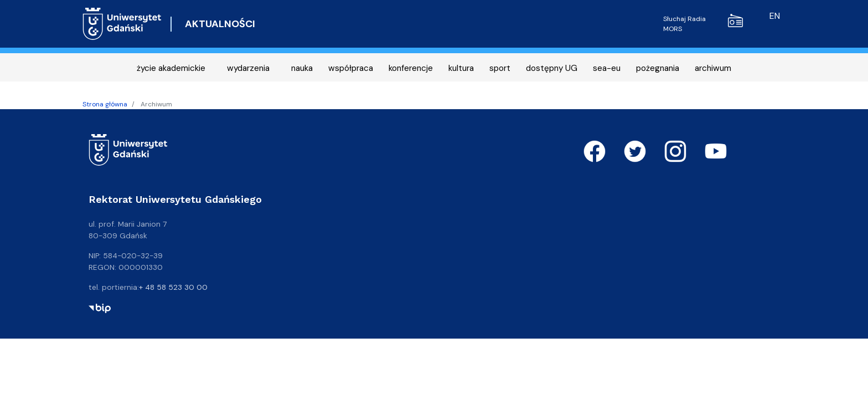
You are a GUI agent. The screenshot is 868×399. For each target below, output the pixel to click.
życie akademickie (171, 68)
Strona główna (105, 104)
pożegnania (658, 68)
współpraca (351, 68)
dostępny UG (552, 68)
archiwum (713, 68)
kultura (461, 68)
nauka (302, 68)
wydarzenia (248, 68)
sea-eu (607, 68)
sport (500, 68)
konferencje (411, 68)
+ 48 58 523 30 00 (173, 287)
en (775, 16)
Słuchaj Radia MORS (703, 24)
